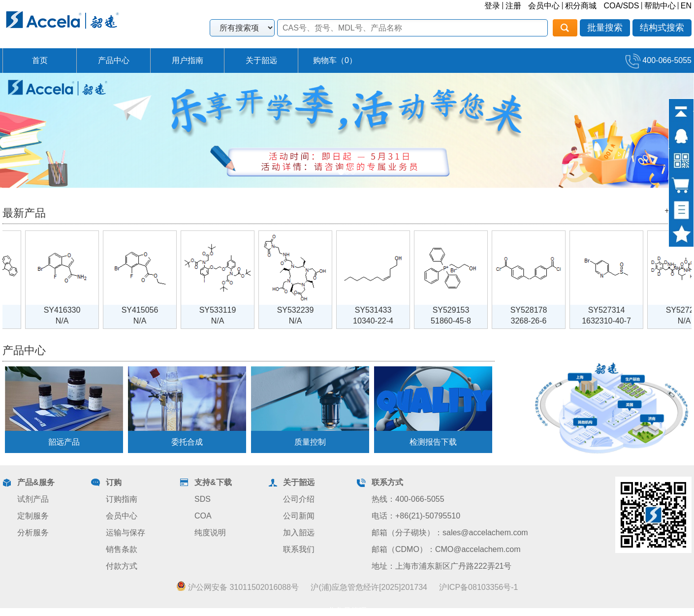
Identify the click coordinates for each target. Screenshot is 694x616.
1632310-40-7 (612, 321)
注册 (513, 6)
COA (203, 516)
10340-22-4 (379, 321)
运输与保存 (126, 533)
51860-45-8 (457, 321)
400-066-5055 (659, 60)
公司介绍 (299, 499)
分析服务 (33, 533)
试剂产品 (33, 499)
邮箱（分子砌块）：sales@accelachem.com (450, 533)
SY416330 (68, 310)
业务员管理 (347, 611)
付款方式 (122, 566)
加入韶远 (299, 533)
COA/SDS (621, 6)
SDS (203, 499)
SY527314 (613, 310)
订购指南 (122, 499)
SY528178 (535, 310)
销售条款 (122, 549)
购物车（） (335, 60)
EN (686, 6)
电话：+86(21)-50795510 (416, 516)
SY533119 (224, 310)
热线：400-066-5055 (408, 499)
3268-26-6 (535, 321)
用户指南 (188, 60)
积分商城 (581, 6)
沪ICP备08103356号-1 (478, 587)
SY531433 (379, 310)
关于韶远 (261, 60)
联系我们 (299, 549)
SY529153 (457, 310)
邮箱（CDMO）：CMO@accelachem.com (446, 549)
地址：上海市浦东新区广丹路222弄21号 (442, 566)
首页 (40, 60)
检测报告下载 (433, 442)
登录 (492, 6)
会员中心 (544, 6)
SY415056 (146, 310)
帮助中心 (660, 6)
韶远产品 (64, 442)
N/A (68, 321)
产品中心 (114, 60)
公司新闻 (299, 516)
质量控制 (310, 442)
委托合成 (187, 442)
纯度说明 (210, 533)
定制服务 (33, 516)
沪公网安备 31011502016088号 (237, 587)
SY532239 (301, 310)
